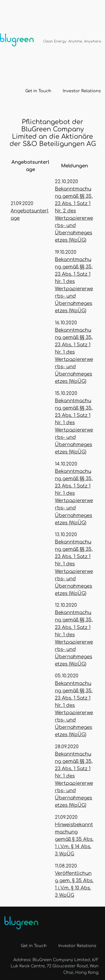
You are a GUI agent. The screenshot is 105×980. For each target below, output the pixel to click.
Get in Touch (38, 91)
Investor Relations (82, 91)
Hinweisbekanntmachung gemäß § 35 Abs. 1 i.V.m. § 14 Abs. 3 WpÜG (74, 839)
